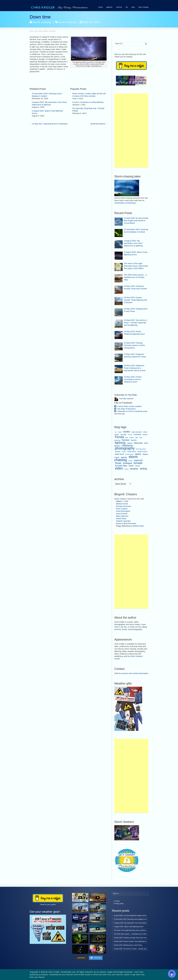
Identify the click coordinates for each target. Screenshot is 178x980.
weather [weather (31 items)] (134, 469)
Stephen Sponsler (123, 521)
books (101, 7)
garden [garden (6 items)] (132, 438)
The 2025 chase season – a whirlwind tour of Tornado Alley (135, 277)
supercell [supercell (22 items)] (138, 460)
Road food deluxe (99, 124)
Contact (117, 901)
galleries (109, 7)
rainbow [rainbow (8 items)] (118, 452)
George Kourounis (123, 506)
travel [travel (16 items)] (131, 466)
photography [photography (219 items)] (125, 448)
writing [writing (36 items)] (143, 469)
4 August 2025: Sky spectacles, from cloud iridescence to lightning (133, 243)
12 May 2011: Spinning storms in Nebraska (49, 124)
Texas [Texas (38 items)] (118, 463)
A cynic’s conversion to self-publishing (88, 102)
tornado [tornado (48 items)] (138, 463)
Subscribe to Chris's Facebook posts (132, 411)
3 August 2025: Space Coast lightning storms (129, 927)
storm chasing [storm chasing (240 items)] (126, 458)
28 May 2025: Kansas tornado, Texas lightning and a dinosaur (135, 300)
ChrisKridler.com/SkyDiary (125, 203)
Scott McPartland (123, 511)
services (119, 7)
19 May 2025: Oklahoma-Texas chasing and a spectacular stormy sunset (135, 368)
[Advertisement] (131, 130)
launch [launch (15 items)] (134, 440)
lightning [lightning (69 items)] (120, 443)
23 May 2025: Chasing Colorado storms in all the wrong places (134, 345)
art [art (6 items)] (116, 432)
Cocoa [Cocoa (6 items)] (130, 435)
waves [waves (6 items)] (126, 469)
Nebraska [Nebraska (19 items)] (138, 443)
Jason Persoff (122, 514)
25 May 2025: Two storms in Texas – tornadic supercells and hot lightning (135, 323)
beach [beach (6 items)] (120, 432)
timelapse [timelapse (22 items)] (128, 463)
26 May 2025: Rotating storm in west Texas (128, 945)
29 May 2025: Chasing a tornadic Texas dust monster (131, 938)
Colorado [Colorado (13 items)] (137, 434)
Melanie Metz (138, 526)
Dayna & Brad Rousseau (126, 523)
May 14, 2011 (90, 22)
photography (137, 629)
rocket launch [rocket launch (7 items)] (132, 452)
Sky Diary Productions (126, 409)
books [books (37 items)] (127, 432)
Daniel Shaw (121, 518)
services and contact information (135, 673)
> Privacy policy (118, 904)
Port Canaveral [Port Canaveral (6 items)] (141, 449)
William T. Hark (122, 501)
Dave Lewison (122, 509)
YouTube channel (126, 399)
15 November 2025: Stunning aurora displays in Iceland (132, 919)
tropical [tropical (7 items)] (138, 466)
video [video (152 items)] (119, 468)
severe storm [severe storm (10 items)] (142, 452)
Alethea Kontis (122, 504)
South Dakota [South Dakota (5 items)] (129, 454)
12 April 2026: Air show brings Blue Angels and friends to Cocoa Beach (136, 220)
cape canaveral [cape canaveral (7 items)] (137, 432)
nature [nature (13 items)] (130, 443)
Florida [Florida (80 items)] (119, 437)
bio (127, 7)
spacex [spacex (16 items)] (124, 457)
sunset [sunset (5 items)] (130, 461)
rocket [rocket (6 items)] (124, 452)
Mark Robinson (122, 516)
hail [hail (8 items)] (137, 438)
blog (133, 7)
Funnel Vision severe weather (129, 406)
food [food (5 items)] (127, 438)
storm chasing (143, 7)
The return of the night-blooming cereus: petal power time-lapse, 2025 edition (136, 266)
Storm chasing (42, 22)
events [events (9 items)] (145, 435)
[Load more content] (82, 958)
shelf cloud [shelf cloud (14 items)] (119, 454)
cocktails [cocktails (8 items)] (123, 435)
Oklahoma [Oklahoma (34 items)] (127, 446)
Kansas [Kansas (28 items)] (126, 440)
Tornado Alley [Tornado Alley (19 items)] (121, 466)
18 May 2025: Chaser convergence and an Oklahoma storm (133, 379)
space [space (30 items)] (138, 454)
